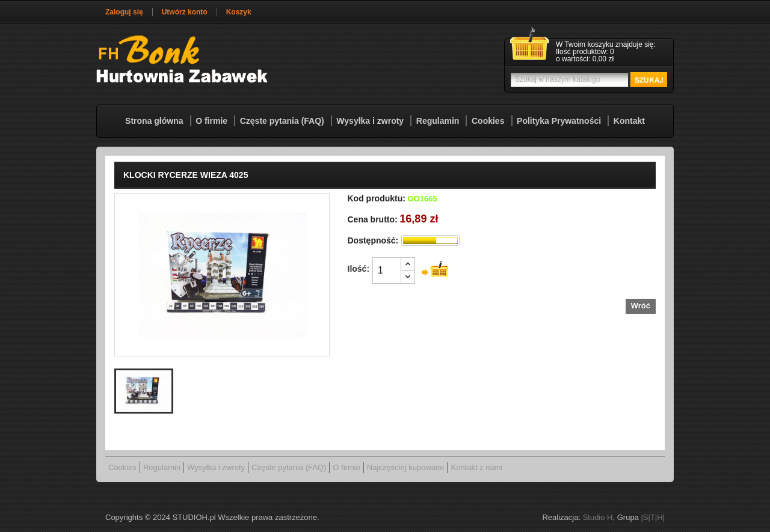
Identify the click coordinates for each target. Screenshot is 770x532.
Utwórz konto (185, 12)
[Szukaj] (587, 80)
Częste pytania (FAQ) (282, 121)
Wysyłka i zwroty (370, 121)
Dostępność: (373, 240)
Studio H (598, 517)
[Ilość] (387, 271)
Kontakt (629, 121)
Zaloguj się (124, 12)
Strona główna (154, 121)
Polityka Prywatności (559, 121)
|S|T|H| (653, 517)
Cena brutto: (373, 219)
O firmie (211, 121)
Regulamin (438, 121)
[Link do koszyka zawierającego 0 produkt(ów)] (589, 52)
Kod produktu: (377, 198)
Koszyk (239, 12)
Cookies (488, 121)
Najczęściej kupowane (406, 467)
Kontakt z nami (476, 467)
